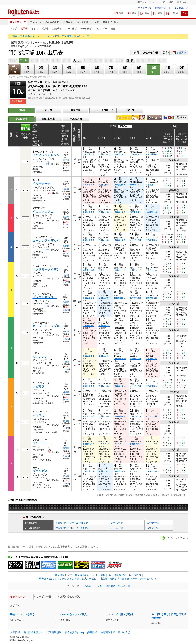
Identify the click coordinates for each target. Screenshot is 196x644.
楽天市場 (182, 2)
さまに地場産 (151, 154)
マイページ (36, 22)
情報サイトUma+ (112, 22)
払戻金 (45, 29)
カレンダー (101, 29)
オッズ (35, 29)
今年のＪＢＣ (136, 185)
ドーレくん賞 (151, 416)
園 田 (130, 60)
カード (162, 2)
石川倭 (66, 275)
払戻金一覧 (153, 523)
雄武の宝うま (151, 298)
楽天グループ (145, 2)
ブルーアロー (41, 443)
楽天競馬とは (181, 8)
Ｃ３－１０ (136, 471)
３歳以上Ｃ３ (88, 154)
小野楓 (66, 362)
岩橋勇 (66, 302)
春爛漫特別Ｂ (88, 444)
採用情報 (92, 632)
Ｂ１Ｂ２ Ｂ (104, 444)
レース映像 (135, 575)
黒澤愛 (66, 217)
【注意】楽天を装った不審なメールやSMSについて (128, 579)
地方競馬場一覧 (117, 575)
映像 (113, 29)
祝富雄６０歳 (120, 359)
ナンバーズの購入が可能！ (120, 614)
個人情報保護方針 (33, 632)
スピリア (38, 387)
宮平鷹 (66, 160)
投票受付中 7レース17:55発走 (72, 523)
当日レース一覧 (14, 69)
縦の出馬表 (49, 119)
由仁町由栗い (136, 212)
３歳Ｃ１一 (104, 270)
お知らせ (68, 22)
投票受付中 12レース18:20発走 (72, 528)
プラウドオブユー (45, 297)
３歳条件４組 (88, 326)
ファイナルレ (151, 471)
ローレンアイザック (46, 241)
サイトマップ (145, 8)
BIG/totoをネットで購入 (73, 614)
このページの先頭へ (177, 538)
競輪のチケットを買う (22, 614)
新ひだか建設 (136, 298)
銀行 (171, 2)
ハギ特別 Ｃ (151, 212)
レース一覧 (117, 523)
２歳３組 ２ (136, 416)
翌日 (165, 53)
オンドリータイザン (46, 269)
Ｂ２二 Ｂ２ (151, 444)
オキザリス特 (136, 240)
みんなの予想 (52, 22)
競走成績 (57, 29)
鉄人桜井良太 (151, 240)
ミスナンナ (40, 357)
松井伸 (66, 246)
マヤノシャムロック (46, 155)
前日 (137, 53)
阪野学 (66, 448)
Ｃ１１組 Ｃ (151, 359)
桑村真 (66, 421)
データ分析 (86, 29)
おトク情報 (82, 22)
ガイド (95, 22)
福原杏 (66, 189)
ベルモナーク (41, 184)
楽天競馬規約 (54, 632)
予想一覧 (130, 110)
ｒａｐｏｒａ (88, 185)
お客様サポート (163, 8)
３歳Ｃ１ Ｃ (120, 270)
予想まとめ (76, 119)
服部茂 (66, 331)
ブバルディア (136, 154)
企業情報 (15, 632)
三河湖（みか (136, 359)
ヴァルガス (40, 471)
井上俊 (66, 392)
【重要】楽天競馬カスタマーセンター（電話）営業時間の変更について (49, 36)
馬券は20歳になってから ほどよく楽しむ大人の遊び (68, 579)
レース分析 (71, 29)
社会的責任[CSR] (74, 632)
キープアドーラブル (46, 326)
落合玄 (66, 476)
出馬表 (24, 29)
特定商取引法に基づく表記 (115, 632)
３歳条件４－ (104, 326)
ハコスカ (38, 415)
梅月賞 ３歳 (88, 270)
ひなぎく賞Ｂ (136, 444)
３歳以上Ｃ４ (104, 185)
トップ (13, 29)
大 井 (77, 60)
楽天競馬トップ (18, 22)
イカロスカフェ (43, 212)
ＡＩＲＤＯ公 (88, 416)
